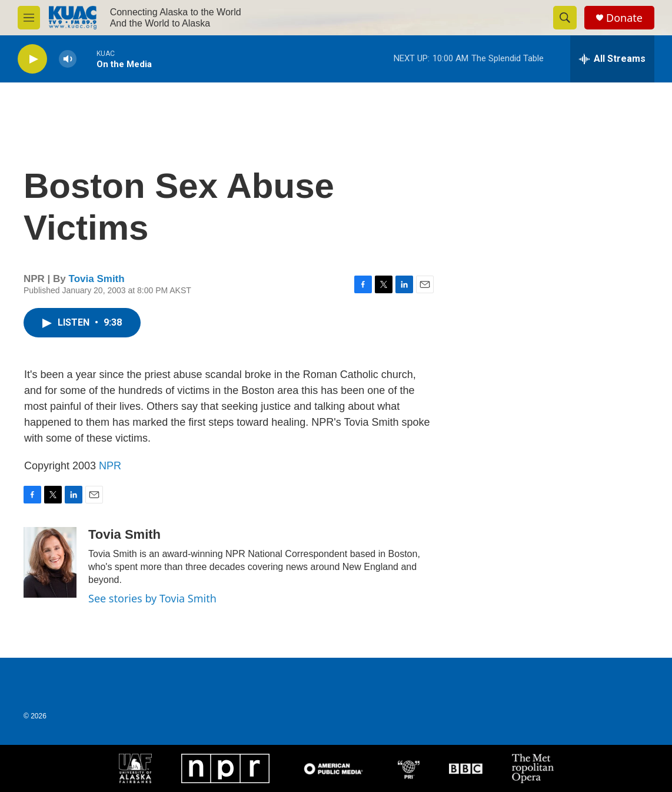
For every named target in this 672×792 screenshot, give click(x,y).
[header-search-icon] (565, 18)
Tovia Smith (97, 279)
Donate (624, 18)
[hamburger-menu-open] (29, 18)
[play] (32, 59)
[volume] (68, 59)
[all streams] (612, 59)
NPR (110, 466)
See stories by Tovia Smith (152, 598)
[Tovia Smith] (50, 562)
